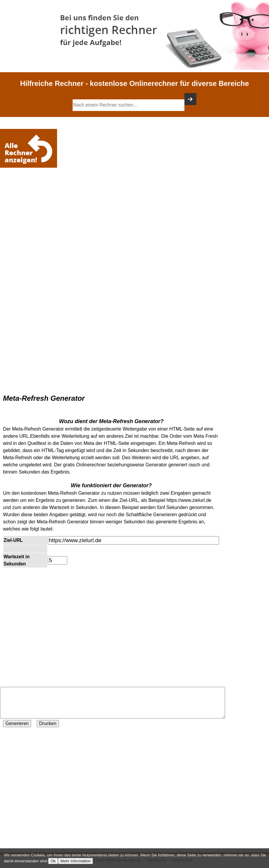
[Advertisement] (30, 187)
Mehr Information (75, 861)
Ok (53, 861)
